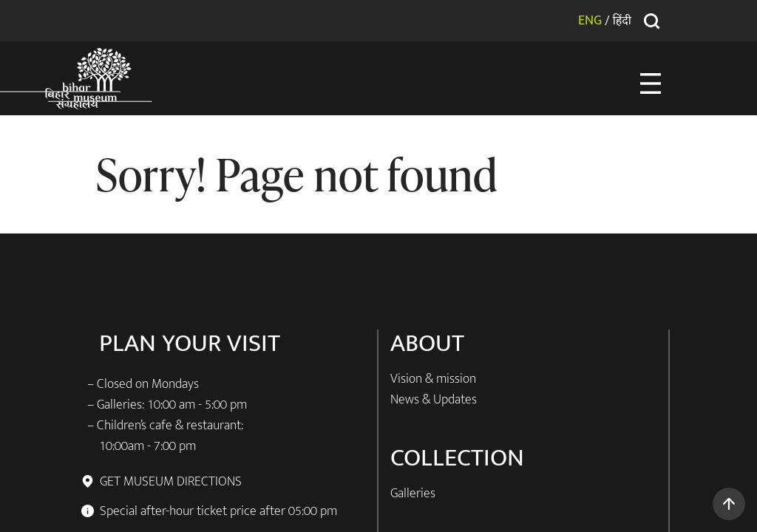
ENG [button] (590, 21)
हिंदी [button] (622, 20)
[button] (729, 504)
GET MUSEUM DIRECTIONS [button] (170, 482)
